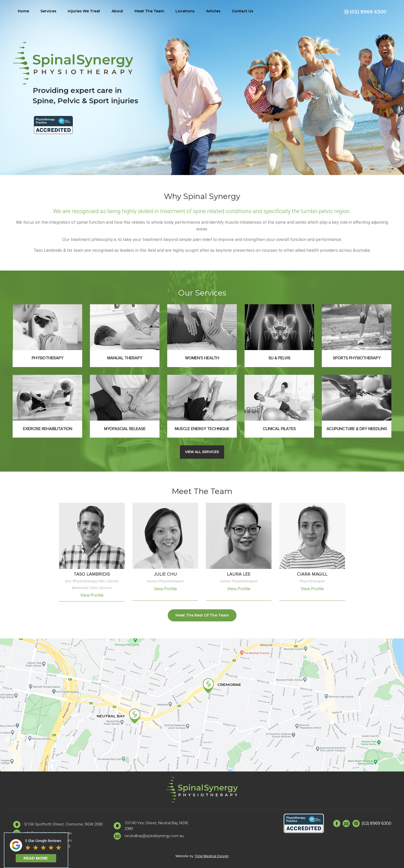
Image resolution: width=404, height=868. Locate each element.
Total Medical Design (212, 856)
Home (23, 11)
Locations (185, 11)
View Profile (92, 595)
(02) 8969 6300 (365, 12)
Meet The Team (149, 11)
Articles (213, 11)
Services (48, 11)
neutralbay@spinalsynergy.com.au (154, 836)
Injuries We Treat (84, 11)
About (117, 11)
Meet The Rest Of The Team (202, 615)
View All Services (202, 452)
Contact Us (243, 11)
